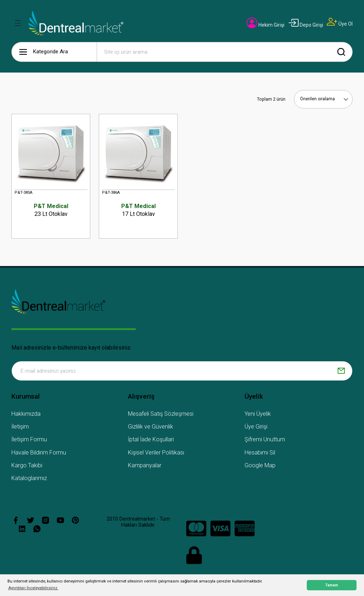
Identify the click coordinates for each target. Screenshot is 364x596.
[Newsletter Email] (182, 372)
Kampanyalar (145, 466)
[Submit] (341, 372)
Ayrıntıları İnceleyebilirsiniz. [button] (33, 588)
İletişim (20, 428)
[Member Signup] (340, 24)
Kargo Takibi (27, 466)
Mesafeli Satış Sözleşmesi (161, 414)
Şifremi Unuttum (265, 440)
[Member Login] (266, 25)
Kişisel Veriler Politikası (156, 453)
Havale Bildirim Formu (39, 453)
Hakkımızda (26, 414)
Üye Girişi (256, 428)
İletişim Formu (29, 440)
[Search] (225, 52)
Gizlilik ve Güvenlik (151, 428)
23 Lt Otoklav (51, 210)
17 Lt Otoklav (138, 210)
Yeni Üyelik (258, 414)
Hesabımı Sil (260, 453)
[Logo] (76, 23)
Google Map (260, 466)
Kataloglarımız (29, 479)
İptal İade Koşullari (151, 440)
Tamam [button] (332, 585)
